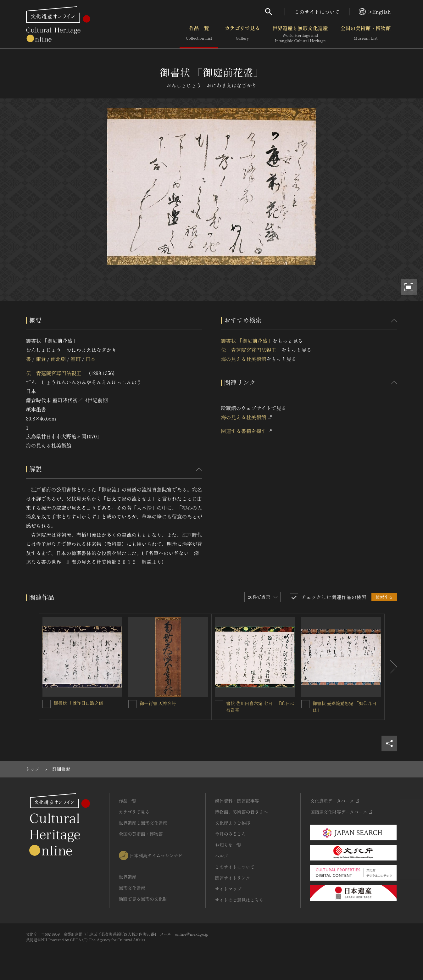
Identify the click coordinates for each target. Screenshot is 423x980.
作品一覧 (199, 34)
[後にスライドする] (391, 667)
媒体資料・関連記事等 (237, 801)
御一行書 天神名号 (158, 703)
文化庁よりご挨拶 (233, 823)
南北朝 (58, 359)
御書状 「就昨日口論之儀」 (81, 703)
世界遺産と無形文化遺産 (300, 34)
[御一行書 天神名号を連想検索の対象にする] (132, 704)
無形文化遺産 (132, 888)
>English (375, 12)
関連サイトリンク (233, 878)
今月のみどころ (231, 834)
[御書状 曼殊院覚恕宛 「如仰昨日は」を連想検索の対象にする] (305, 704)
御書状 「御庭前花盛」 (247, 341)
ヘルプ (222, 856)
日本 (91, 359)
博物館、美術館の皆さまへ (242, 812)
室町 (76, 359)
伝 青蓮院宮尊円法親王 (56, 373)
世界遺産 (128, 877)
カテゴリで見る (242, 34)
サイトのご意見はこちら (239, 900)
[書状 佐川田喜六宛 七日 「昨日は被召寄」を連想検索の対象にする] (219, 704)
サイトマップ (228, 889)
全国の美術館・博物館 (365, 34)
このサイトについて (317, 12)
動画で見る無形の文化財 (143, 899)
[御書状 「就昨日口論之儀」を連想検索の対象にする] (47, 704)
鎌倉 (41, 359)
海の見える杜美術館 (244, 359)
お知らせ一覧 (228, 845)
